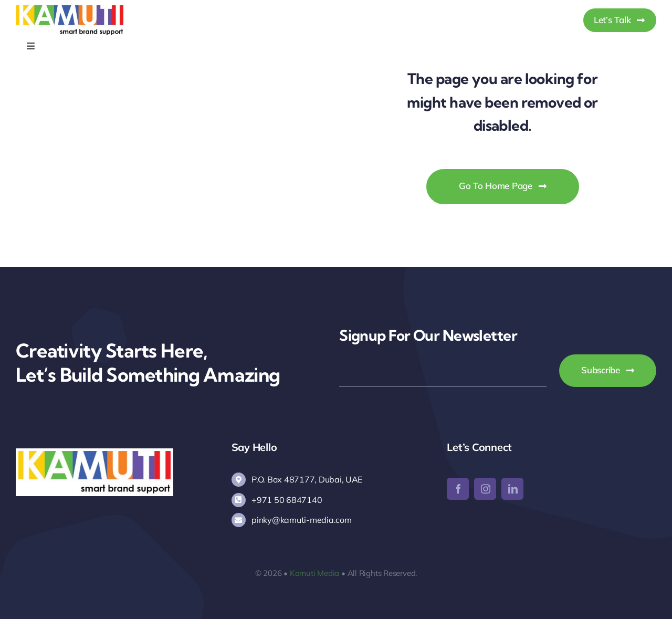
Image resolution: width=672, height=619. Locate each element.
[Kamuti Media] (70, 10)
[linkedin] (512, 489)
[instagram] (485, 489)
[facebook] (458, 489)
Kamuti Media (314, 573)
